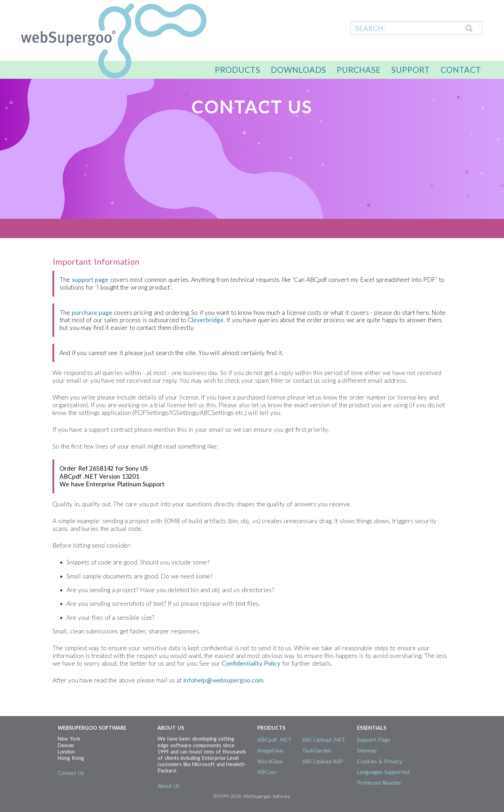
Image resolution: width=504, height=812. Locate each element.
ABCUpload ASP (323, 761)
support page (90, 280)
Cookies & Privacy (380, 761)
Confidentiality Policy (251, 663)
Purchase (359, 70)
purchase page (92, 313)
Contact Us (71, 773)
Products (238, 70)
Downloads (299, 70)
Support (411, 70)
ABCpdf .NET (274, 739)
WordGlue (270, 761)
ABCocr (267, 772)
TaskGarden (317, 750)
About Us (169, 786)
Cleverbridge (206, 320)
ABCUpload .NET (324, 739)
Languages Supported (383, 772)
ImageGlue (270, 750)
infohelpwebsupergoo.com (223, 680)
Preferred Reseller (379, 782)
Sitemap (367, 750)
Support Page (374, 739)
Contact (461, 70)
